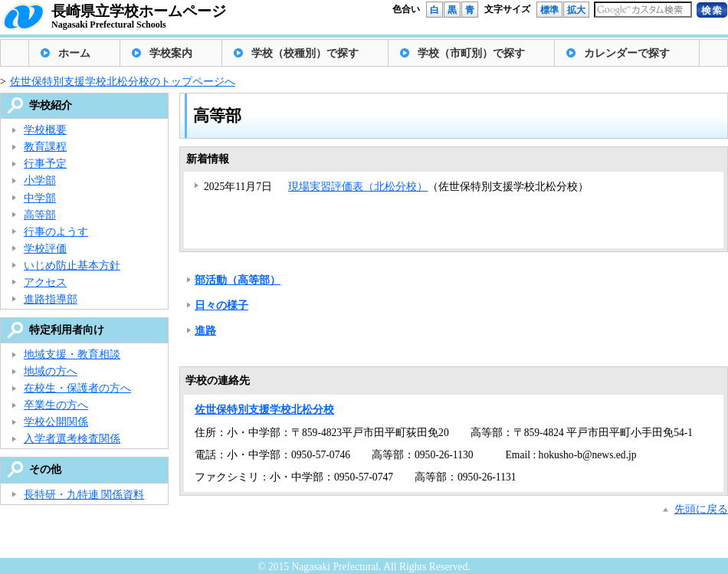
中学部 (40, 198)
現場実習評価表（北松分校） (358, 187)
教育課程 (45, 147)
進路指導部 (51, 299)
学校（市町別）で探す (471, 53)
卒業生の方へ (56, 405)
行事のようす (56, 232)
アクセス (45, 282)
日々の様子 (221, 305)
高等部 (40, 215)
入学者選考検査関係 (72, 439)
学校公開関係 (56, 422)
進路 (205, 331)
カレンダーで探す (627, 53)
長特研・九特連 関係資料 (84, 495)
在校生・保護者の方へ (77, 388)
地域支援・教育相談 (72, 354)
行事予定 (45, 164)
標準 (549, 10)
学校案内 (171, 53)
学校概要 (45, 130)
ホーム (74, 53)
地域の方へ (51, 371)
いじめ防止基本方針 (72, 266)
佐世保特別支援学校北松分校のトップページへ (123, 82)
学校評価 (45, 249)
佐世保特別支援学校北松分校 (264, 410)
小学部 (40, 180)
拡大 (576, 10)
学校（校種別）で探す (305, 53)
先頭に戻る (701, 509)
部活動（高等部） (238, 280)
